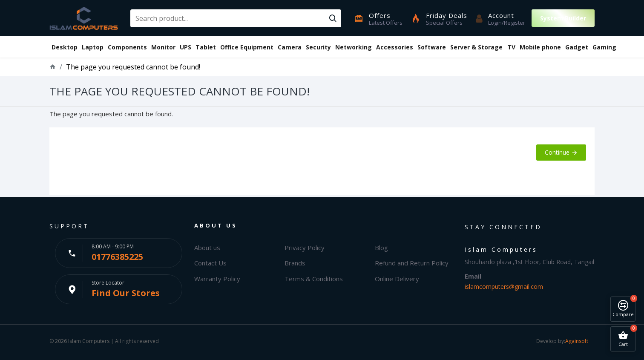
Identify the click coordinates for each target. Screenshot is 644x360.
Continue (557, 152)
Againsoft (577, 341)
